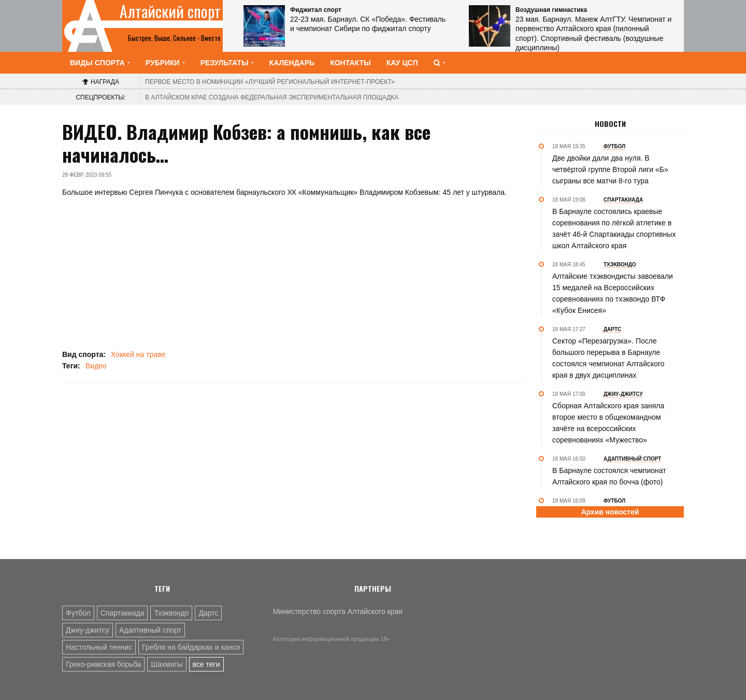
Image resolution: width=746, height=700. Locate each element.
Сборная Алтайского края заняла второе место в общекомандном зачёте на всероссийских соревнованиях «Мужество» (608, 423)
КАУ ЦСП (402, 63)
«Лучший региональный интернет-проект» (270, 82)
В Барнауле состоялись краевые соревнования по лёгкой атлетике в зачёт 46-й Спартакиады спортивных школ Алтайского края (614, 228)
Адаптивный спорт (150, 630)
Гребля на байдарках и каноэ (191, 647)
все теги (206, 664)
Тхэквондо (171, 613)
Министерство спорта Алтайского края (338, 611)
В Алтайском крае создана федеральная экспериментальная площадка (272, 97)
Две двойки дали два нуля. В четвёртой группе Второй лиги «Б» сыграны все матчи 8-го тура (610, 169)
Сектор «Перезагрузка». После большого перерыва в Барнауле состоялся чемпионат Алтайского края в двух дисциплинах (608, 358)
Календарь (292, 63)
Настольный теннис (99, 647)
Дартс (208, 613)
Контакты (350, 63)
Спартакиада (123, 613)
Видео (96, 366)
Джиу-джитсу (88, 630)
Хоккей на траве (138, 354)
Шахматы (167, 664)
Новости (610, 124)
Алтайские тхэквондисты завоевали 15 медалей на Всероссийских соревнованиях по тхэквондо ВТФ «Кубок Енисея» (613, 293)
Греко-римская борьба (103, 664)
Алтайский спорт (170, 11)
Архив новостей (610, 512)
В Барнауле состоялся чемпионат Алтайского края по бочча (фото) (609, 476)
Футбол (78, 613)
